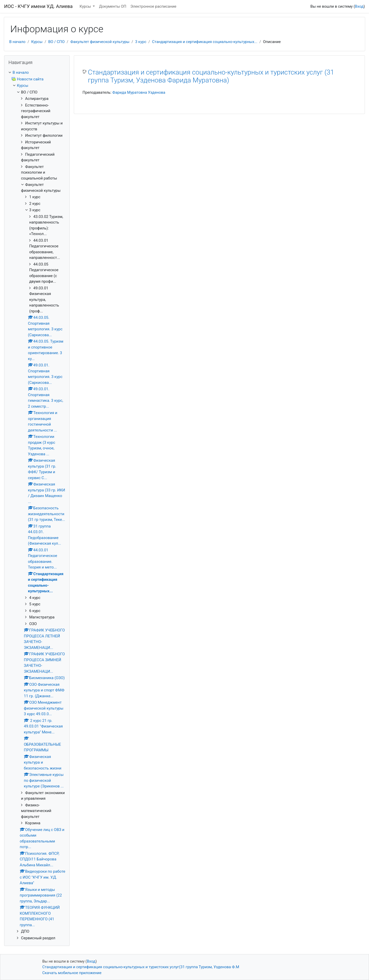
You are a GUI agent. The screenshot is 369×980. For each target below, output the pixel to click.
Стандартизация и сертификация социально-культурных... (205, 42)
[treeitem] (37, 73)
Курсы (86, 6)
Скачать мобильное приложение (72, 973)
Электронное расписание (153, 6)
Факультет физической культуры (100, 42)
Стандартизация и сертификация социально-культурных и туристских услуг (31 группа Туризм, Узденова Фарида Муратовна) (211, 76)
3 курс (141, 42)
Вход (359, 6)
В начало (17, 42)
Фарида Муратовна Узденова (139, 92)
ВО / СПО (56, 42)
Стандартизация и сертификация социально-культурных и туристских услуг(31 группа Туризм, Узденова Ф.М (141, 967)
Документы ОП (112, 6)
